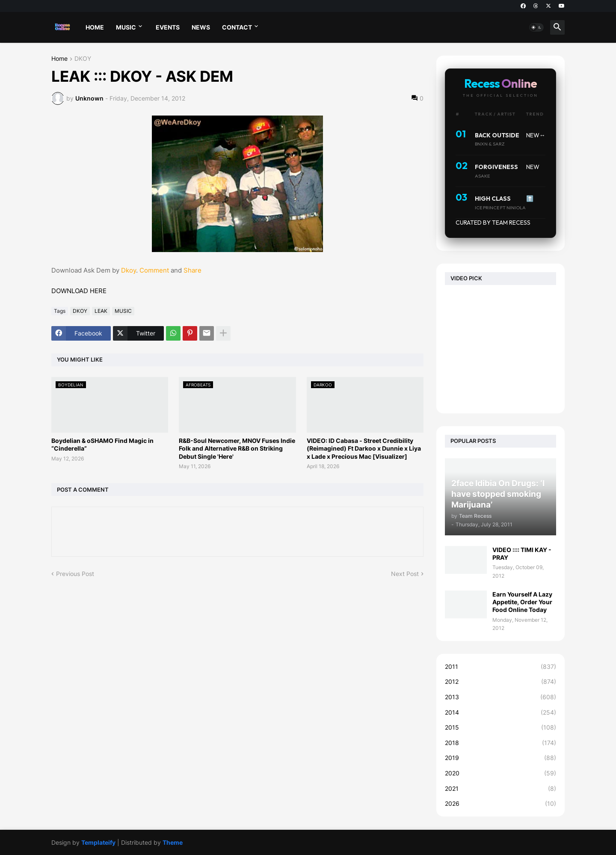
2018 (500, 743)
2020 (500, 773)
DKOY (83, 59)
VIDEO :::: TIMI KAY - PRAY (522, 554)
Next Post (405, 574)
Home (59, 59)
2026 (500, 804)
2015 (500, 727)
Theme (173, 842)
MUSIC (126, 27)
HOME (95, 27)
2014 (500, 712)
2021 (500, 789)
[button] (536, 27)
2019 (500, 758)
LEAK (101, 311)
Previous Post (75, 574)
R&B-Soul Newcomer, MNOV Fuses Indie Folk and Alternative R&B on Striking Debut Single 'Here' (237, 448)
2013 (500, 697)
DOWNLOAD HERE (79, 291)
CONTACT (237, 27)
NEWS (201, 27)
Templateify (98, 842)
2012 (500, 682)
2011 (500, 667)
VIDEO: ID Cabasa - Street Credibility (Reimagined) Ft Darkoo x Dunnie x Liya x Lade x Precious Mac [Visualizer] (364, 448)
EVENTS (168, 27)
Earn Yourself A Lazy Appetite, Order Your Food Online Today (522, 602)
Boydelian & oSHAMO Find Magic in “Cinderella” (102, 444)
